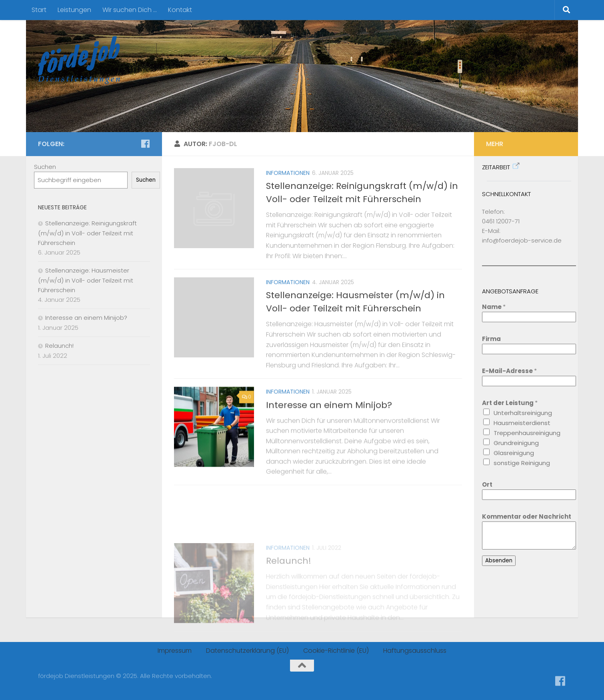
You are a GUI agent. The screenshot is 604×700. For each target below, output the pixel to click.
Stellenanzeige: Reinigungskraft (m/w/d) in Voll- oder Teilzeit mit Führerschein (87, 233)
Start (39, 10)
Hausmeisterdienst (522, 423)
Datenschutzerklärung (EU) (247, 651)
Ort (487, 484)
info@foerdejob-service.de (522, 240)
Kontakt (180, 10)
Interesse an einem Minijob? (329, 426)
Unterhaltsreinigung (523, 413)
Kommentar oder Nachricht (527, 516)
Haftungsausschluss (415, 651)
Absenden (499, 561)
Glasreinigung (514, 453)
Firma (491, 339)
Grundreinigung (516, 443)
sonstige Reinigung (522, 463)
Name (494, 307)
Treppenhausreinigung (527, 433)
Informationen (288, 173)
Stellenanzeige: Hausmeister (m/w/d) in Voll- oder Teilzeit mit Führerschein (86, 280)
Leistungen (74, 10)
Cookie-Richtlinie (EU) (336, 651)
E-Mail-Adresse (509, 371)
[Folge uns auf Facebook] (145, 144)
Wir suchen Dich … (130, 10)
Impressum (175, 651)
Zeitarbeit (496, 167)
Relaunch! (289, 595)
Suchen (45, 167)
